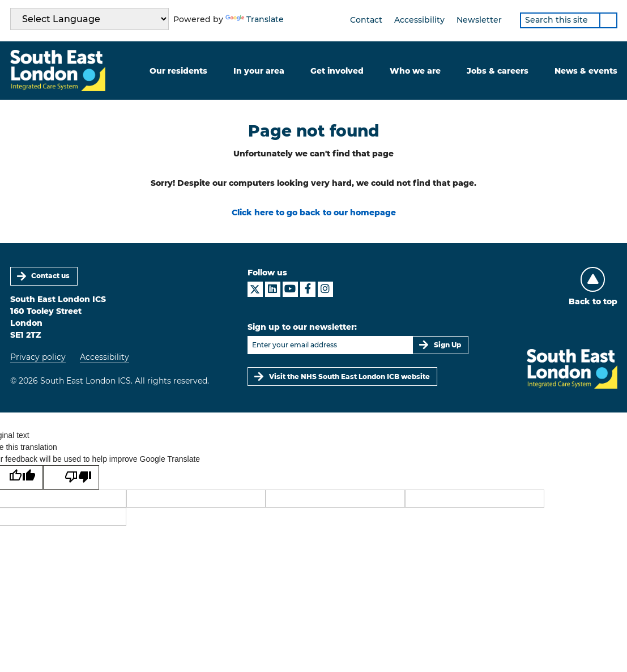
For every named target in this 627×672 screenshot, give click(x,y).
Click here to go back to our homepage (314, 212)
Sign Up (447, 345)
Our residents (178, 71)
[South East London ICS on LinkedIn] (273, 289)
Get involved (337, 71)
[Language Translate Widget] (89, 19)
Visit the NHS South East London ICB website (349, 377)
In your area (259, 71)
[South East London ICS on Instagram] (325, 289)
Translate (255, 19)
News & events (586, 71)
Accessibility (419, 20)
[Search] (608, 20)
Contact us (50, 276)
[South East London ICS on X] (255, 289)
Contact (366, 20)
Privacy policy (38, 357)
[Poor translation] (71, 478)
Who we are (415, 71)
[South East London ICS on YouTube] (290, 289)
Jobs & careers (498, 71)
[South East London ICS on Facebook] (308, 289)
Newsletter (479, 20)
